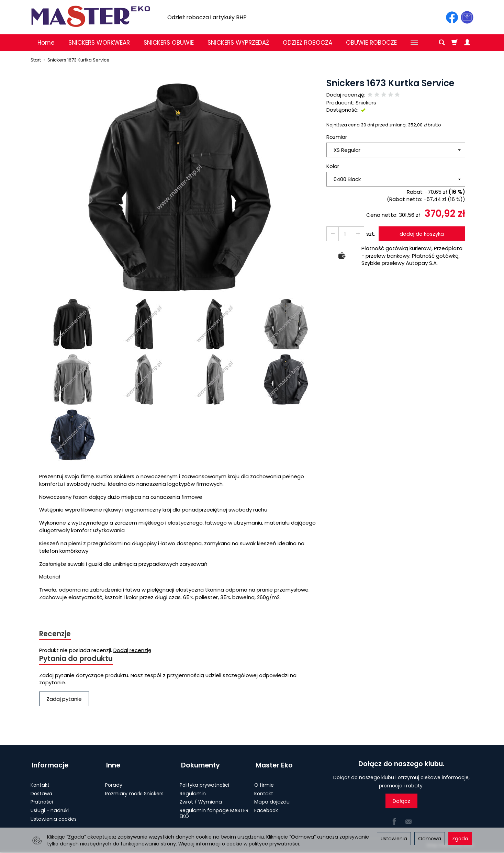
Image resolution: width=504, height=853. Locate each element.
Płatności (42, 800)
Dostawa (41, 791)
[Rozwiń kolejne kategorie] (414, 43)
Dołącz (401, 802)
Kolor (333, 166)
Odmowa (430, 839)
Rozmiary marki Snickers (134, 791)
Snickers (366, 103)
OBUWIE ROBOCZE (371, 43)
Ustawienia (394, 839)
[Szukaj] (442, 43)
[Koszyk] (455, 43)
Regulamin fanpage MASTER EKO (214, 811)
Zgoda (460, 839)
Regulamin (193, 791)
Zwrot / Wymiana (201, 800)
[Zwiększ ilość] (332, 234)
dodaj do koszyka (421, 234)
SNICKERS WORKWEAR (99, 43)
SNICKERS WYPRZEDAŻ (238, 43)
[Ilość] (345, 234)
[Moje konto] (467, 43)
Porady (114, 783)
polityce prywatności (274, 844)
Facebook (266, 808)
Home (46, 43)
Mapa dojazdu (272, 800)
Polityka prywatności (204, 783)
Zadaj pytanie (64, 700)
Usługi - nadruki (50, 808)
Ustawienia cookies (54, 817)
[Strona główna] (91, 16)
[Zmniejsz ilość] (357, 234)
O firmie (264, 783)
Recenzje (55, 634)
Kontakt (40, 783)
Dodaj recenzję (132, 650)
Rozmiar (337, 137)
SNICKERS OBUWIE (169, 43)
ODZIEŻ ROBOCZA (307, 43)
